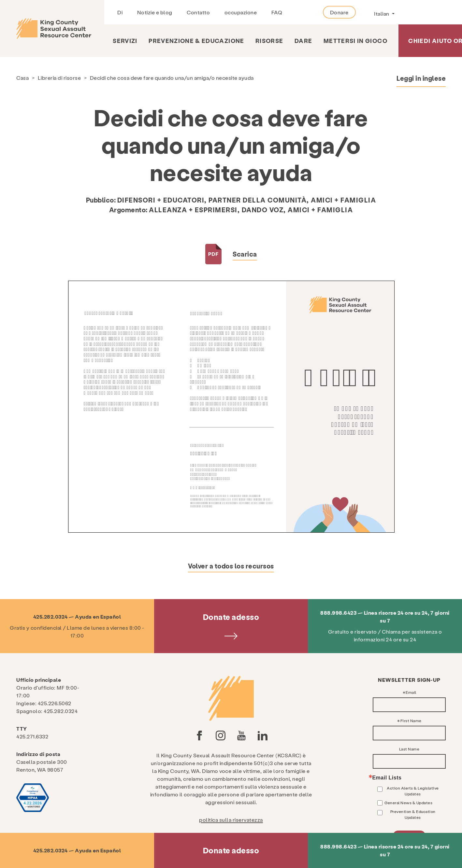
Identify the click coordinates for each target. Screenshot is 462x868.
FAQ (277, 12)
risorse (269, 41)
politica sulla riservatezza (231, 820)
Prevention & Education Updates (413, 814)
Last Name (409, 749)
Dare (303, 41)
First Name (411, 721)
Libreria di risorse (59, 78)
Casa (22, 78)
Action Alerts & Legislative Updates (413, 791)
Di (120, 12)
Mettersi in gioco (355, 41)
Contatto (198, 12)
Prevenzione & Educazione (196, 41)
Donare (339, 12)
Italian (382, 14)
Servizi (125, 41)
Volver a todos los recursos (231, 566)
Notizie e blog (155, 12)
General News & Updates (408, 803)
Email (411, 692)
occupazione (241, 12)
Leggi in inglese (421, 78)
